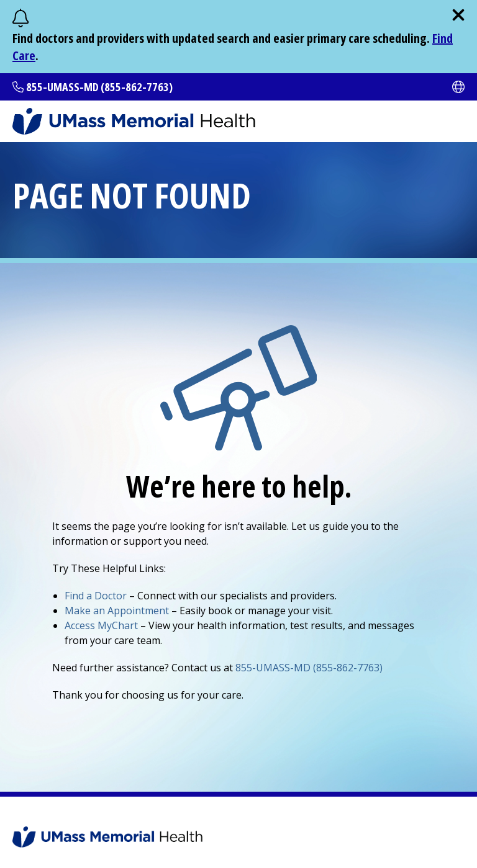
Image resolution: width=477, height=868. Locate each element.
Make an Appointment (117, 611)
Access (101, 625)
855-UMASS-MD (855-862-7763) (99, 87)
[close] (458, 15)
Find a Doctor (96, 596)
